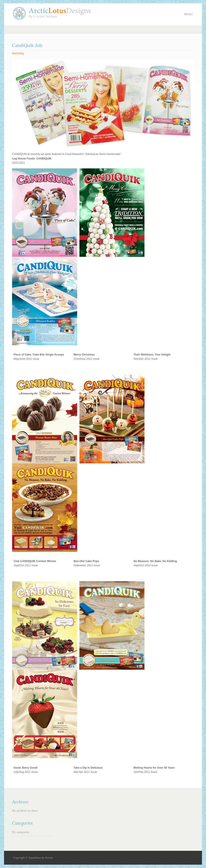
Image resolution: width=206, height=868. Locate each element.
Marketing (18, 53)
